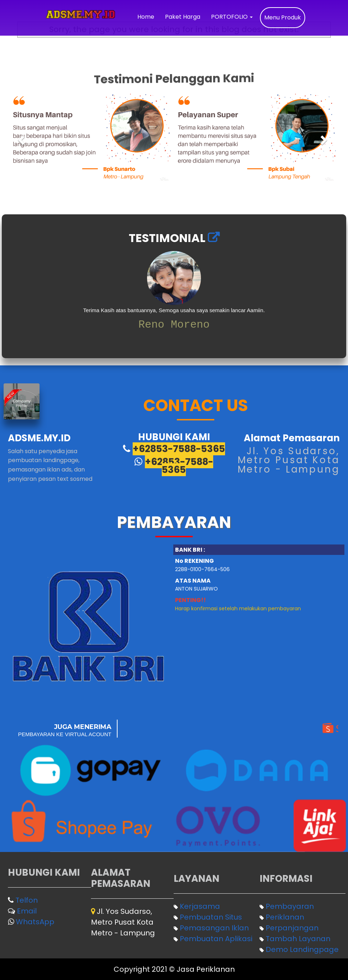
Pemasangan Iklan (214, 928)
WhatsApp (35, 922)
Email (27, 911)
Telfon (27, 900)
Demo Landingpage (302, 949)
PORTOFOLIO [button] (232, 17)
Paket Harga (183, 17)
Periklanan (285, 917)
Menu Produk (283, 17)
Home (146, 17)
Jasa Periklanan (206, 969)
